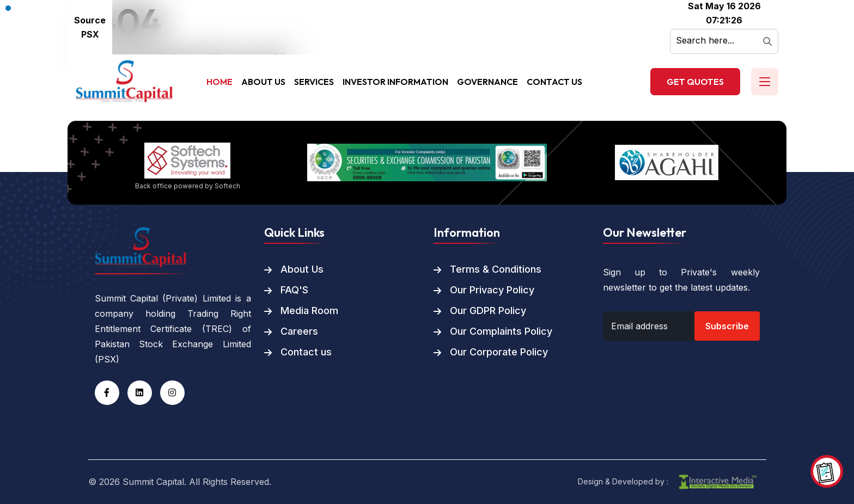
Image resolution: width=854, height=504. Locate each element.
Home (219, 82)
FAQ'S (294, 290)
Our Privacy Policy (492, 290)
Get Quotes (695, 82)
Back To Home (126, 114)
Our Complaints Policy (501, 331)
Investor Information (395, 82)
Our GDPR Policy (488, 311)
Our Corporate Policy (499, 352)
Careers (299, 331)
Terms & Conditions (496, 269)
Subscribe (727, 326)
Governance (487, 82)
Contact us (306, 352)
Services (314, 82)
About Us (263, 82)
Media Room (309, 311)
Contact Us (554, 82)
